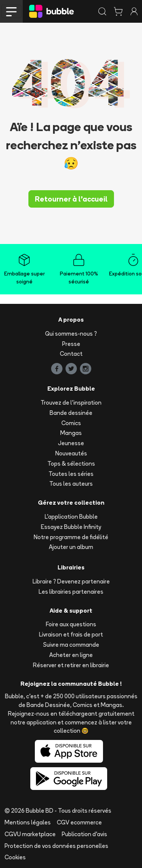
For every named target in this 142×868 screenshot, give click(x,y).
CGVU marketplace (30, 834)
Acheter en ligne (71, 655)
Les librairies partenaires (71, 592)
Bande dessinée (71, 413)
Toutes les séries (71, 474)
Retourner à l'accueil (71, 199)
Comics (71, 423)
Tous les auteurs (71, 484)
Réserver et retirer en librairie (71, 665)
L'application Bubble (71, 517)
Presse (71, 344)
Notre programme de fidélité (71, 537)
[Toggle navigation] (11, 11)
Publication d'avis (84, 834)
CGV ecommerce (79, 822)
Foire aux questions (71, 624)
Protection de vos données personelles (56, 846)
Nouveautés (71, 453)
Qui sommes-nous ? (71, 334)
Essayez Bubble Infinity (71, 527)
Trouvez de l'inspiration (71, 403)
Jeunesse (71, 443)
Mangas (71, 433)
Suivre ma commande (71, 645)
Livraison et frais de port (71, 634)
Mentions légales (28, 822)
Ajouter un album (71, 547)
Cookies (15, 857)
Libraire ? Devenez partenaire (71, 581)
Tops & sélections (71, 464)
